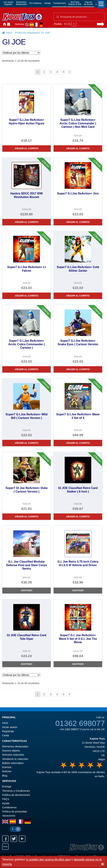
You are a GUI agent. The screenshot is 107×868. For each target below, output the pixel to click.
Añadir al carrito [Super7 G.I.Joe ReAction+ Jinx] (78, 222)
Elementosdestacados (21, 3)
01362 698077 (80, 723)
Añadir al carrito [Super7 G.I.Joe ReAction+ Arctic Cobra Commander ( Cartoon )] (26, 369)
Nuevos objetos (11, 751)
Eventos (7, 767)
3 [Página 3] (51, 72)
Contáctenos (9, 24)
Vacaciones (9, 816)
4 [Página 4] (57, 72)
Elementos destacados (15, 746)
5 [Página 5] (64, 72)
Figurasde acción (88, 3)
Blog (5, 776)
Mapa (102, 759)
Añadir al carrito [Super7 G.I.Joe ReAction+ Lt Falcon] (26, 296)
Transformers (60, 3)
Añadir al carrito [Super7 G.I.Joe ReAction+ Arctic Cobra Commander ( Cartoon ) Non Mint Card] (78, 148)
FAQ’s (6, 799)
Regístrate (8, 731)
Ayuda (6, 803)
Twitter (14, 839)
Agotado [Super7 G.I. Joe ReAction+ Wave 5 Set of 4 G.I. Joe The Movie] (78, 664)
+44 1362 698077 (69, 729)
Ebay (5, 847)
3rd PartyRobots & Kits (75, 3)
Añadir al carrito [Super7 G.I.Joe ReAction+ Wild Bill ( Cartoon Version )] (26, 443)
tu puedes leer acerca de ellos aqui (48, 860)
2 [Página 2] (44, 72)
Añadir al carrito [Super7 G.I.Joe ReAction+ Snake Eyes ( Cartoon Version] (78, 369)
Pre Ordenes (35, 3)
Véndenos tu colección (15, 759)
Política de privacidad (14, 812)
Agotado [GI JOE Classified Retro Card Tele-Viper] (27, 664)
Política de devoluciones (16, 795)
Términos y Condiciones (16, 791)
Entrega (7, 787)
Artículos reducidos (13, 755)
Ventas (47, 3)
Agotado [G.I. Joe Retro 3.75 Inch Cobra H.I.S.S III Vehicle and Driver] (78, 590)
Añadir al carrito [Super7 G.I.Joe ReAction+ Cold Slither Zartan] (78, 296)
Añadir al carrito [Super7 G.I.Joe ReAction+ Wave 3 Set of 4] (78, 443)
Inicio (4, 24)
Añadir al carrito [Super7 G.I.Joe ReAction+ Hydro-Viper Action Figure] (26, 148)
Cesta (6, 735)
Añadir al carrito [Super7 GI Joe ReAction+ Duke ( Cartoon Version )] (26, 517)
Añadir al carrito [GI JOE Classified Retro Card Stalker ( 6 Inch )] (78, 517)
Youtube (22, 839)
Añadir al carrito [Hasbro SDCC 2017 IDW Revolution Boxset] (26, 222)
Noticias (20, 24)
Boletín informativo (13, 763)
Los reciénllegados (8, 3)
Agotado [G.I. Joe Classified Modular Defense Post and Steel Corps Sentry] (27, 590)
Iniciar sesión (13, 24)
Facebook (5, 839)
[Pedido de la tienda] (21, 53)
